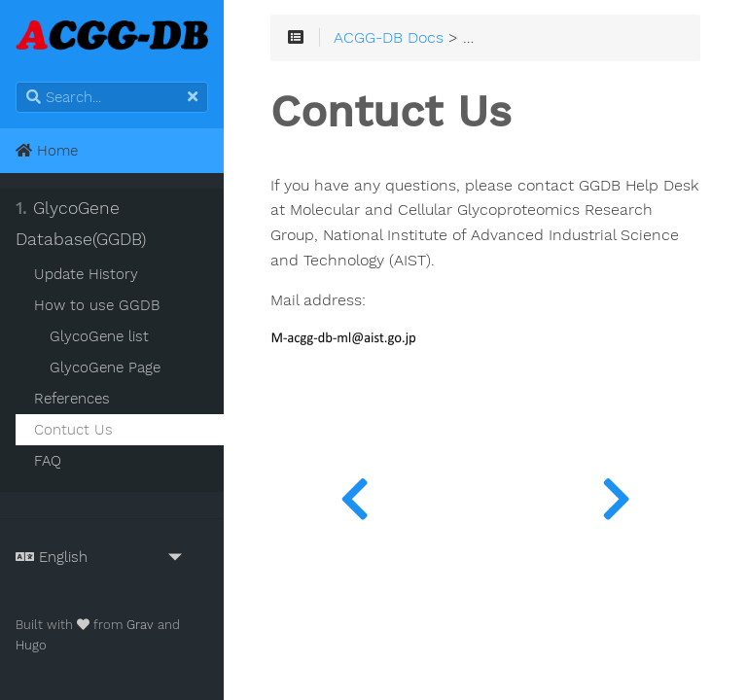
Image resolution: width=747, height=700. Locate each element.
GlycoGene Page (105, 367)
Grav (140, 625)
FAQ (48, 461)
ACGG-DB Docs (389, 38)
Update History (86, 274)
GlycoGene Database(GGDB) (81, 224)
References (72, 399)
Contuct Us (73, 430)
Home (47, 151)
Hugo (31, 645)
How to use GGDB (97, 305)
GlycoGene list (99, 336)
